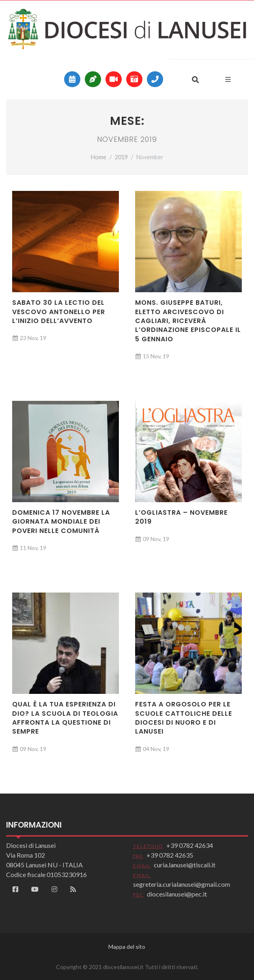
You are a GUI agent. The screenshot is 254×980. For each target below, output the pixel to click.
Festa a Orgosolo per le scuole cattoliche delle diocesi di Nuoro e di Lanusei (184, 718)
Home (99, 157)
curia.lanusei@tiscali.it (185, 865)
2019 (121, 157)
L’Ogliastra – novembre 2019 (181, 517)
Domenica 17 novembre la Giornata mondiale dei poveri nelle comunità (61, 522)
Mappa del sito (127, 947)
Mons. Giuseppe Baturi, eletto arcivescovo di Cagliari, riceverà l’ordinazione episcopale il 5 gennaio (188, 321)
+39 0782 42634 (190, 845)
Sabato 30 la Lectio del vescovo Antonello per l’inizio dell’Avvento (59, 312)
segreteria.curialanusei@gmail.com (182, 884)
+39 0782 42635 (170, 855)
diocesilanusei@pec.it (177, 894)
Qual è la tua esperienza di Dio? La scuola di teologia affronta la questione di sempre (65, 718)
